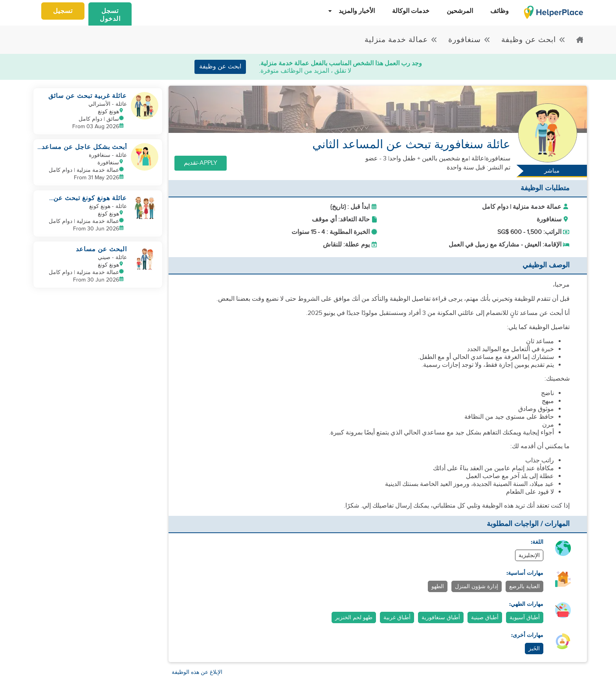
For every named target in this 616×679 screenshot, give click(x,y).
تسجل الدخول (110, 15)
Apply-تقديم (201, 163)
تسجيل (63, 11)
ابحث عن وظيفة (220, 67)
